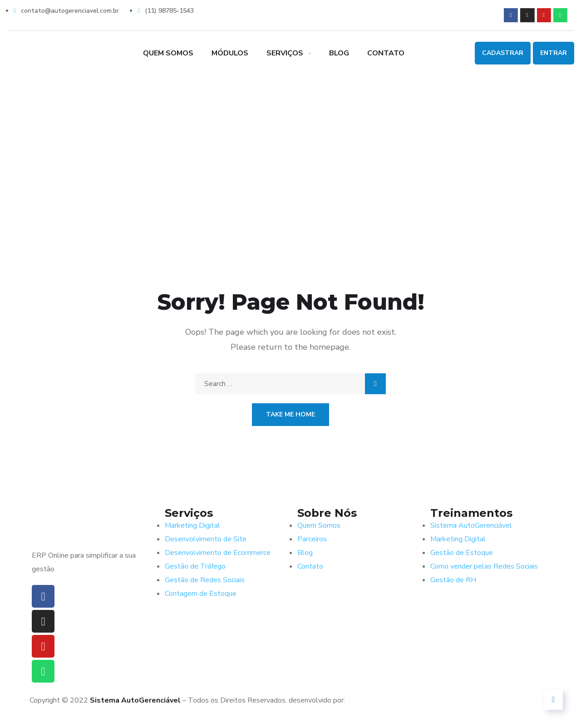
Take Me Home (290, 414)
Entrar (554, 53)
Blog (339, 53)
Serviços (285, 53)
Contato (386, 53)
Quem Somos (168, 53)
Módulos (230, 53)
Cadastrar (503, 53)
